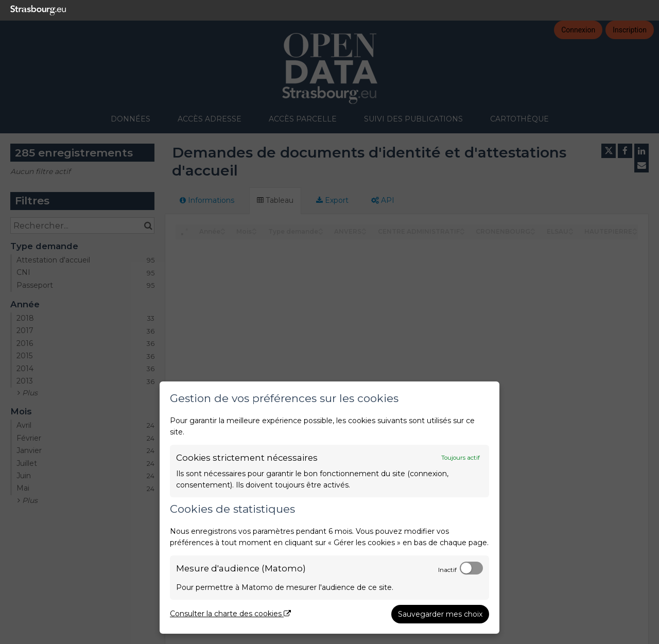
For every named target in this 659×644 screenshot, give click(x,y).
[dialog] (329, 508)
